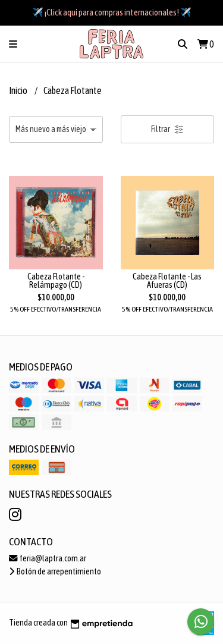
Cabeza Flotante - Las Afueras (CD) (167, 281)
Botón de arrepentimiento (55, 571)
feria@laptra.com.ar (48, 558)
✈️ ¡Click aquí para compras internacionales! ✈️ (112, 12)
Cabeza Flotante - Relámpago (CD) (56, 281)
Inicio (19, 90)
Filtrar (167, 129)
